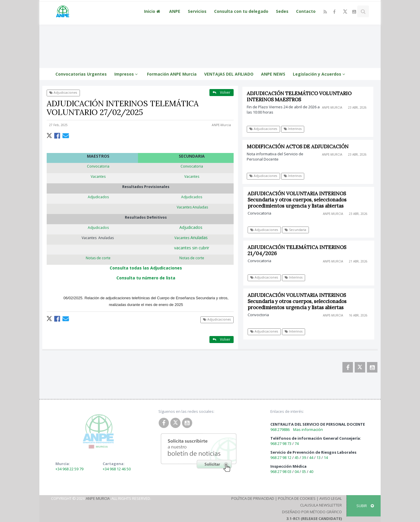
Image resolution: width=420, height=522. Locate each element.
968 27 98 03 (281, 471)
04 (297, 471)
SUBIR (365, 506)
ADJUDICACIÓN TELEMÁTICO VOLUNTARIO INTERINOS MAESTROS (299, 96)
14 (326, 457)
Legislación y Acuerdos (320, 74)
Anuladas (192, 237)
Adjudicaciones (63, 93)
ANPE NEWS (273, 74)
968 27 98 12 (281, 457)
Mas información (308, 429)
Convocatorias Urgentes (81, 74)
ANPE (175, 11)
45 (297, 457)
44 (311, 457)
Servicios (197, 11)
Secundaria (297, 230)
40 (311, 471)
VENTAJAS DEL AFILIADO (229, 74)
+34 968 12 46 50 (117, 469)
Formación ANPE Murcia (172, 74)
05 (304, 471)
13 (318, 457)
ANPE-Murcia (221, 125)
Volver (222, 92)
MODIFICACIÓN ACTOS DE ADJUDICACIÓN (298, 147)
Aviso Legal (331, 498)
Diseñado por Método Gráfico (312, 512)
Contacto (306, 11)
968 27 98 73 (281, 443)
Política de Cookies (297, 498)
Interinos (293, 129)
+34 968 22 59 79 (69, 469)
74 (297, 443)
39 (304, 457)
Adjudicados (192, 227)
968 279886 (280, 429)
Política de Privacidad (253, 498)
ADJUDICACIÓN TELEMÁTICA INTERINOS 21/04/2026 (299, 250)
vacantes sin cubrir (192, 248)
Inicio (153, 11)
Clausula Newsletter (321, 505)
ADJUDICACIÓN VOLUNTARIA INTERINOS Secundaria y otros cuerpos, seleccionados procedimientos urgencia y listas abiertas (299, 200)
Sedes (282, 11)
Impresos (127, 74)
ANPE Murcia (98, 498)
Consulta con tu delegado (241, 11)
